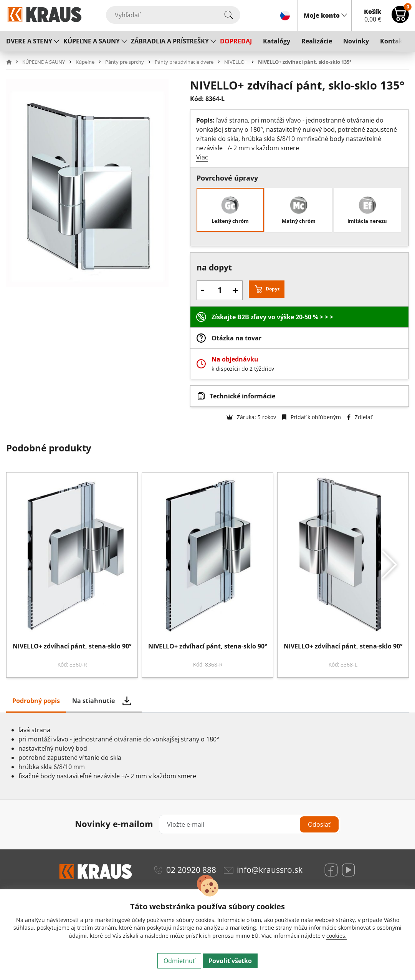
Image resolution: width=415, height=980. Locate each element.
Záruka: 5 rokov (251, 417)
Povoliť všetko (230, 961)
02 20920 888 (191, 870)
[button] (13, 62)
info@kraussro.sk (270, 870)
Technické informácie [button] (242, 396)
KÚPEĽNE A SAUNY (92, 41)
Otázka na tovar (236, 338)
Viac (202, 157)
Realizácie (317, 41)
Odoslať (319, 824)
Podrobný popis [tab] (36, 701)
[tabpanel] (207, 756)
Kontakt (393, 41)
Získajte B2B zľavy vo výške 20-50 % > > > (272, 317)
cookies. (336, 936)
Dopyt (273, 289)
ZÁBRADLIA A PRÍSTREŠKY (170, 41)
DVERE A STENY (29, 41)
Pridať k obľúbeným (312, 417)
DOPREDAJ (236, 41)
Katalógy (277, 41)
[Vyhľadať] (173, 15)
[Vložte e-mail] (250, 824)
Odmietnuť (179, 961)
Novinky (356, 41)
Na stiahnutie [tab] (93, 701)
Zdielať (360, 417)
